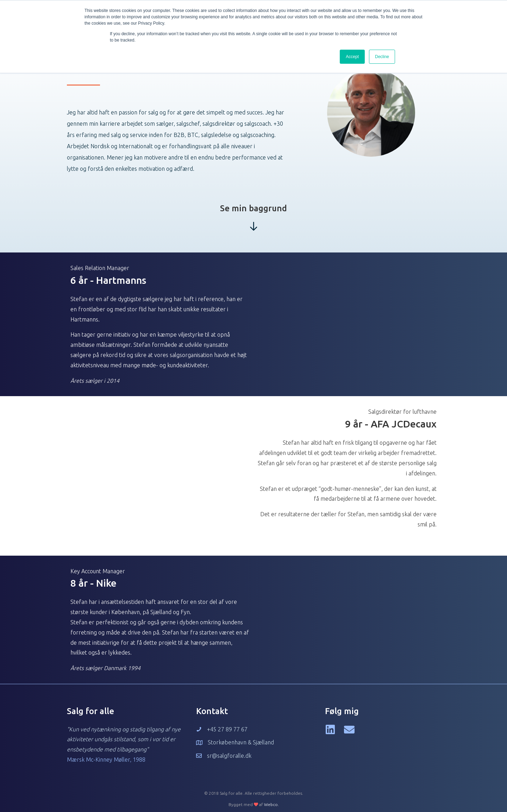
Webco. (271, 804)
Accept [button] (352, 57)
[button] (330, 730)
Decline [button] (382, 57)
